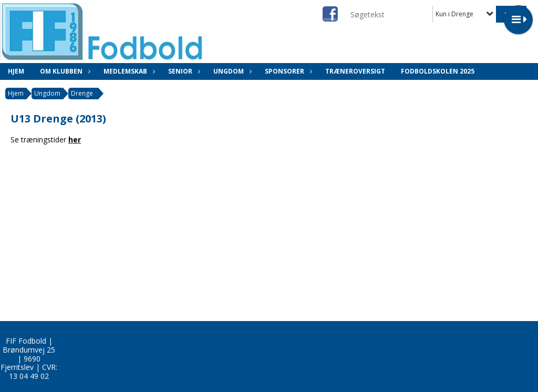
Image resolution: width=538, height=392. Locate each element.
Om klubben (64, 71)
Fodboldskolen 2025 (438, 71)
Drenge (82, 93)
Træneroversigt (355, 71)
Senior (183, 71)
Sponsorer (287, 71)
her (75, 140)
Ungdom (231, 71)
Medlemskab (128, 71)
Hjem (16, 71)
